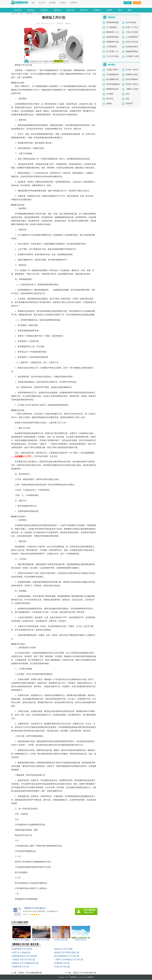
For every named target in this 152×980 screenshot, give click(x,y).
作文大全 (42, 3)
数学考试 (31, 10)
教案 (130, 10)
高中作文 (110, 99)
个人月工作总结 (112, 57)
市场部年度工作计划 (21, 967)
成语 (127, 99)
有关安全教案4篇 (113, 84)
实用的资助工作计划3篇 (22, 949)
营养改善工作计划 (62, 963)
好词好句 (63, 3)
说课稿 (109, 10)
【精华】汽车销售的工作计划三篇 (69, 960)
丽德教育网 (73, 977)
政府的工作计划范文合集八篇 (67, 953)
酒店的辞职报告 (112, 37)
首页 (33, 3)
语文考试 (18, 10)
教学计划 (71, 10)
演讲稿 (109, 104)
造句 (127, 94)
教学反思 (84, 10)
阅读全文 (60, 24)
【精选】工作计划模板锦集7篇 (30, 973)
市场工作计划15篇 (62, 967)
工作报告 (110, 94)
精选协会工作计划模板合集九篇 (25, 963)
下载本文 (68, 24)
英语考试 (44, 10)
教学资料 (52, 3)
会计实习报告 (131, 23)
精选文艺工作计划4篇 (64, 949)
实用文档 (73, 3)
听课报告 (97, 10)
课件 (120, 10)
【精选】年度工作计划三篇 (23, 960)
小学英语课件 (112, 47)
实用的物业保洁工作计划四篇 (24, 956)
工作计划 (39, 14)
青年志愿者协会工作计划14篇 (67, 956)
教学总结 (57, 10)
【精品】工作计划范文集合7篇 (84, 973)
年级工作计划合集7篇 (21, 953)
